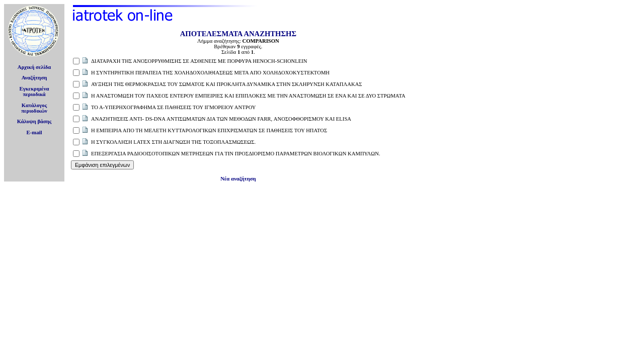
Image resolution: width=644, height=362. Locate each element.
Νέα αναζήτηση (238, 179)
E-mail (34, 132)
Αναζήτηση (34, 78)
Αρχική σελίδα (34, 67)
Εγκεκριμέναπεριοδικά (34, 92)
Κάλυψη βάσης (34, 121)
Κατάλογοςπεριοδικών (34, 108)
